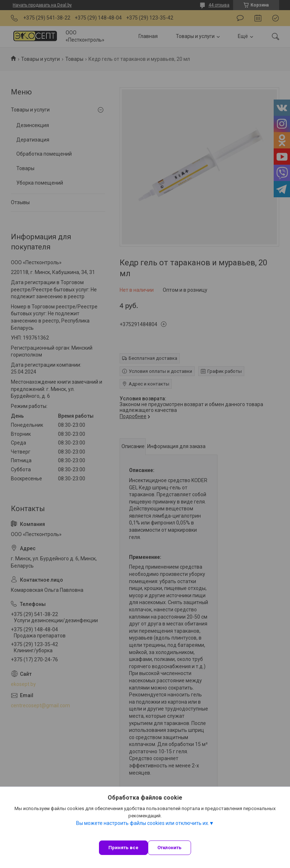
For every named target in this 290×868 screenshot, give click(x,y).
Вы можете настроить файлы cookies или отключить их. (143, 823)
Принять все (123, 848)
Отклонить (169, 848)
